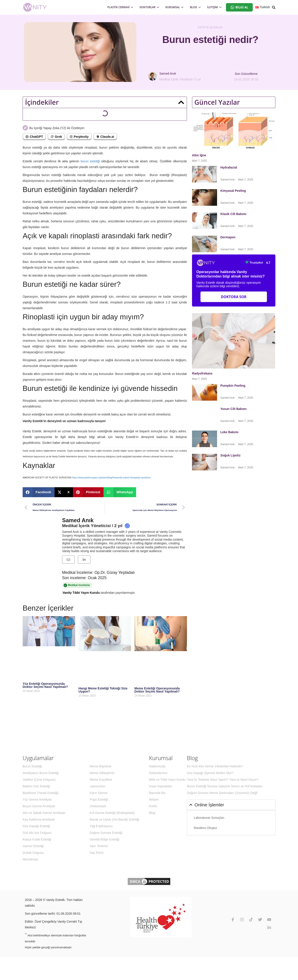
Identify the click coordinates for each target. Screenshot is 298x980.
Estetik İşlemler (210, 27)
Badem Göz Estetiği (36, 786)
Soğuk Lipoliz (231, 455)
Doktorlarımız (158, 773)
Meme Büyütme (100, 766)
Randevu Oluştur (205, 828)
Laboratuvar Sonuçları (209, 818)
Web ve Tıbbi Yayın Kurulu (167, 780)
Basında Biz (157, 793)
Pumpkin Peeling (233, 386)
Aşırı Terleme (99, 846)
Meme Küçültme (101, 780)
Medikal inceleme (101, 585)
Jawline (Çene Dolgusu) (39, 780)
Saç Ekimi (96, 853)
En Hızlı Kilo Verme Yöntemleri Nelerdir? (215, 766)
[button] (181, 102)
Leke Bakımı (229, 432)
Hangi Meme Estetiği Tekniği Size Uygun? (103, 690)
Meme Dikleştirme (102, 773)
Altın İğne (199, 155)
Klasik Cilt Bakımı (233, 214)
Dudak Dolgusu (33, 853)
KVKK (153, 806)
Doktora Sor (234, 297)
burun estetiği (90, 161)
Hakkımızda (157, 766)
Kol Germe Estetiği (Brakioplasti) (112, 813)
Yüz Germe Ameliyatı (37, 800)
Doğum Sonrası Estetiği (106, 833)
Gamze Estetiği (33, 846)
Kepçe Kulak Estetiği (37, 839)
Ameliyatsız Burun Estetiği (41, 773)
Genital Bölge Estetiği (104, 839)
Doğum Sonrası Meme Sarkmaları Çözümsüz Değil (222, 793)
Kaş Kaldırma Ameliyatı (39, 819)
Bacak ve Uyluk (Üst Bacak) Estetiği (114, 819)
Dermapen (228, 237)
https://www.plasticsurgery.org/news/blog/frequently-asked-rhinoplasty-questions (111, 478)
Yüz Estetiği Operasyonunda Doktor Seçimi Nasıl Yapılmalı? (45, 685)
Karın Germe (98, 793)
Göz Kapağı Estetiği (36, 826)
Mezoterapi (30, 859)
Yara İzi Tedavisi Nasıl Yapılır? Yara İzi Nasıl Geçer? (223, 780)
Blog (152, 813)
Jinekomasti (98, 806)
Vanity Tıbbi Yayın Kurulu (81, 593)
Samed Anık (78, 520)
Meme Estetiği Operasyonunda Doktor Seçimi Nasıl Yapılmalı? (157, 690)
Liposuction (97, 786)
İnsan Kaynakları (161, 786)
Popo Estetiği (99, 800)
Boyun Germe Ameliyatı (39, 806)
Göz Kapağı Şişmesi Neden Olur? (210, 773)
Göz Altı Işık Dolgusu (37, 833)
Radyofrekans (203, 373)
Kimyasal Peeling (233, 191)
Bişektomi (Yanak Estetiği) (41, 793)
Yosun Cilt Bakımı (233, 409)
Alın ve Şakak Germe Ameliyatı (44, 813)
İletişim (154, 800)
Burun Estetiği (32, 766)
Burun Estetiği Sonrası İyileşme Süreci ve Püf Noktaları (225, 786)
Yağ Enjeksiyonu (101, 826)
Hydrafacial (229, 167)
